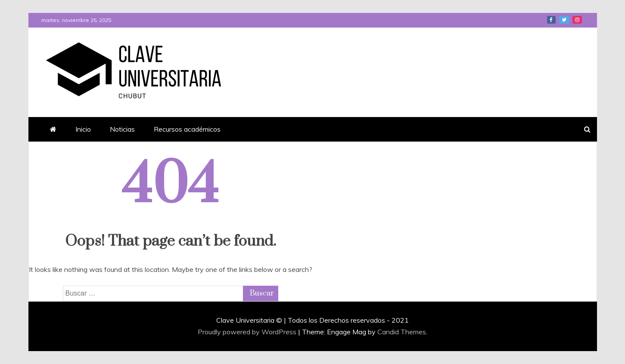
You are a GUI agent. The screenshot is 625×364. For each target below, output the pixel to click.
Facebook (551, 20)
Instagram (577, 20)
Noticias (122, 129)
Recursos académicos (187, 129)
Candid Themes (402, 332)
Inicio (83, 129)
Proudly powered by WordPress (248, 332)
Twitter (564, 20)
